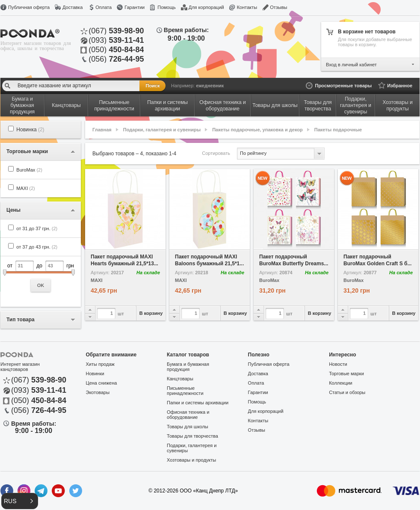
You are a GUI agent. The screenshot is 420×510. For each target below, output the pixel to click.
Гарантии (135, 7)
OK (41, 285)
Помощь (167, 7)
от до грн (41, 276)
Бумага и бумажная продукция (188, 367)
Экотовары (98, 392)
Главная (102, 130)
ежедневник (210, 86)
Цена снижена (102, 383)
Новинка (30, 130)
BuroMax (29, 170)
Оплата (104, 7)
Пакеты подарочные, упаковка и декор (257, 130)
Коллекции (341, 383)
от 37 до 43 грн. (37, 247)
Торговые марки (346, 374)
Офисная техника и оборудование (188, 415)
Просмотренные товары (343, 86)
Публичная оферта (29, 7)
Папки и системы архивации (198, 403)
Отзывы (278, 7)
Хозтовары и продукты (191, 460)
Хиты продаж (100, 364)
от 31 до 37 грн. (37, 228)
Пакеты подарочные (338, 130)
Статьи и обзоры (347, 392)
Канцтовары (180, 379)
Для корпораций (206, 7)
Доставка (72, 7)
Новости (338, 364)
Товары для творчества (192, 436)
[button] (20, 501)
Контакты (247, 7)
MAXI (25, 188)
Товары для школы (188, 427)
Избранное (400, 86)
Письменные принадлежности (185, 391)
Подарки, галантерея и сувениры (162, 130)
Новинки (95, 374)
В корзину (151, 313)
